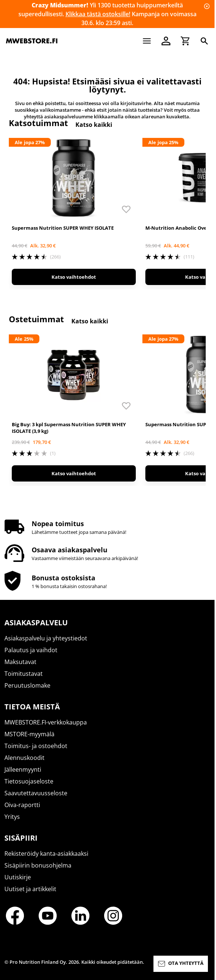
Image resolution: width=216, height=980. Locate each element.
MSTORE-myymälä (29, 734)
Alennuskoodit (24, 758)
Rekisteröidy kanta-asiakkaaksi (46, 854)
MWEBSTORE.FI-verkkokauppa (46, 722)
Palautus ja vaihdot (31, 650)
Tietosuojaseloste (29, 781)
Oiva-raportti (22, 805)
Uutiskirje (18, 877)
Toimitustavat (24, 674)
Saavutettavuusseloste (36, 793)
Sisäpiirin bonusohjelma (38, 865)
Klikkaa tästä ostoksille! (98, 14)
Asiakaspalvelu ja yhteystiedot (46, 638)
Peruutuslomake (27, 685)
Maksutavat (20, 662)
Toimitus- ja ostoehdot (36, 746)
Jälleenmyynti (23, 769)
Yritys (12, 817)
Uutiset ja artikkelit (30, 889)
